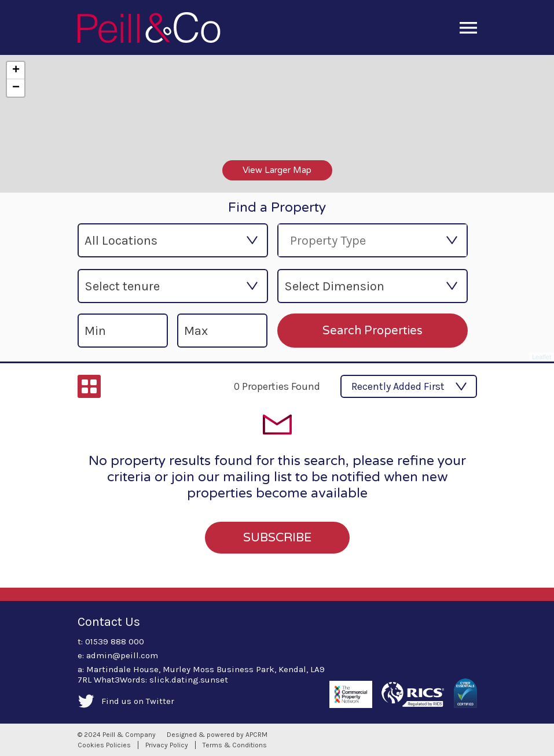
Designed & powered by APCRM (217, 735)
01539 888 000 (115, 641)
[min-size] (123, 331)
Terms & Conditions (235, 745)
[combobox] (373, 240)
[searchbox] (357, 240)
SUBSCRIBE (277, 538)
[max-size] (222, 331)
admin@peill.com (122, 655)
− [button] (16, 88)
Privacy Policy (167, 745)
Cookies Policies (104, 745)
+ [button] (16, 71)
